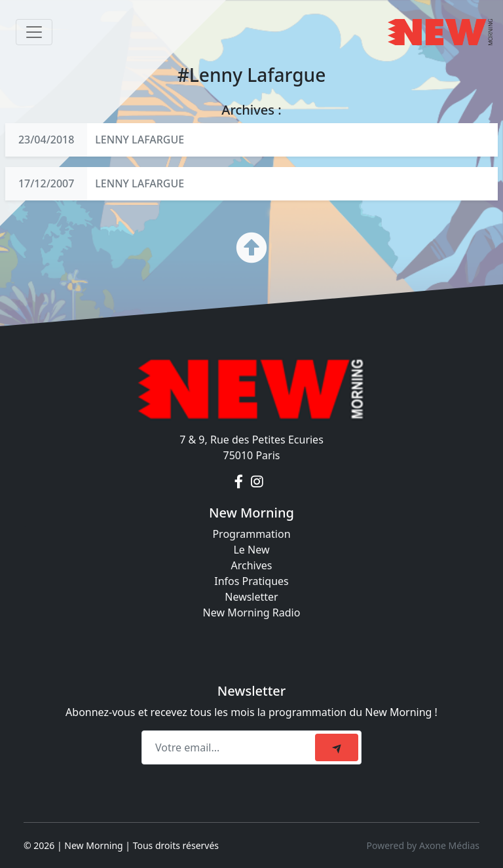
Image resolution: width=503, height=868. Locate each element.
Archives (251, 565)
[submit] (337, 747)
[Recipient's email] (230, 747)
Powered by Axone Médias (423, 845)
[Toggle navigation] (34, 32)
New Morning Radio (252, 613)
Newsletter (251, 597)
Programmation (251, 534)
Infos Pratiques (251, 581)
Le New (251, 550)
